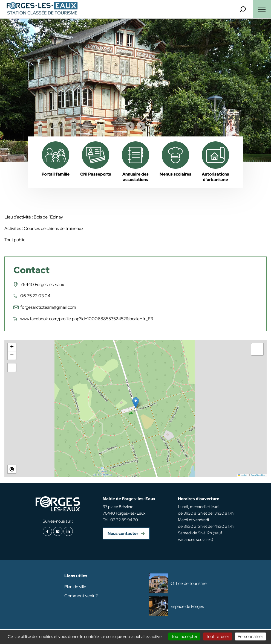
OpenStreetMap (258, 475)
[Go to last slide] (130, 126)
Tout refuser (218, 636)
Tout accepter (184, 636)
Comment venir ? (81, 596)
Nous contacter (123, 534)
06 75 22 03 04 (35, 296)
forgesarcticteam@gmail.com (48, 307)
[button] (136, 403)
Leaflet (243, 475)
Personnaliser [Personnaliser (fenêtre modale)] (250, 636)
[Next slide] (141, 126)
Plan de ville (75, 587)
